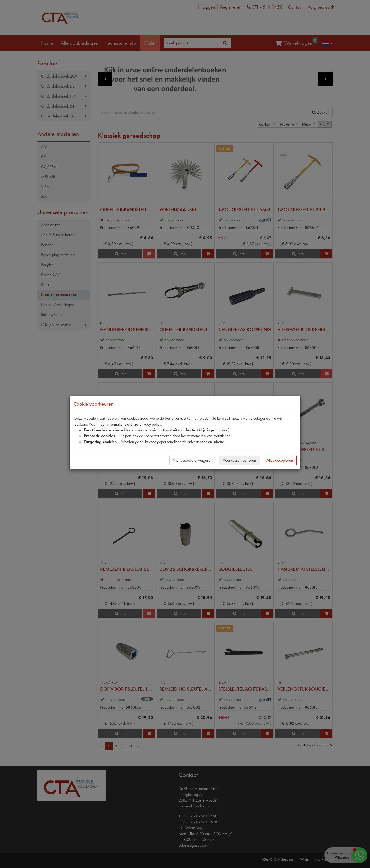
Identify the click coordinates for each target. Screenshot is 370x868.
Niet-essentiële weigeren (193, 460)
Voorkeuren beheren (239, 460)
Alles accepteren (280, 460)
